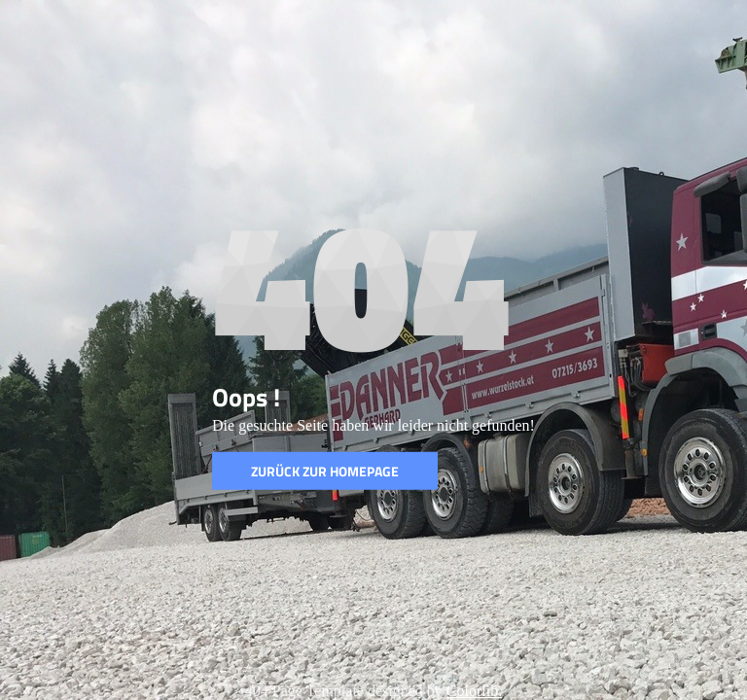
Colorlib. (474, 691)
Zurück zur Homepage (325, 471)
